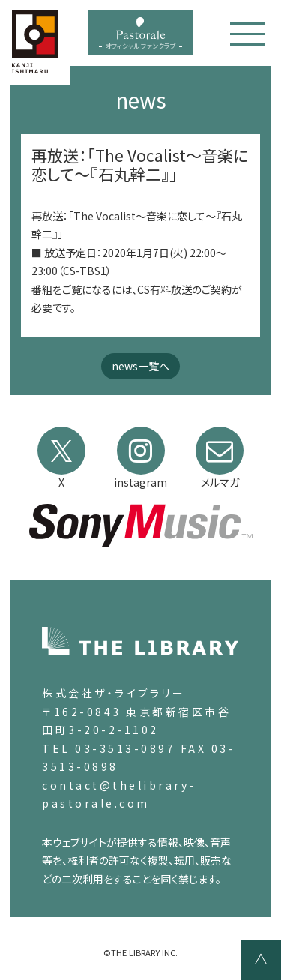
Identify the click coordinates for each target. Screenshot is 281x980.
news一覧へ (140, 366)
